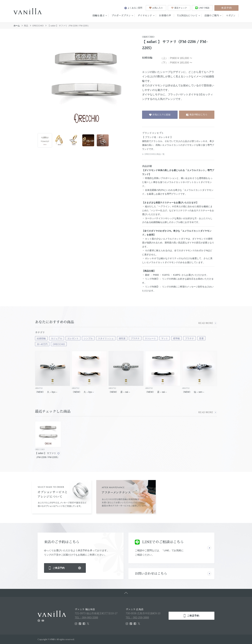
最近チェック (179, 8)
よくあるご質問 (133, 8)
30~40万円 (42, 344)
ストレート (150, 338)
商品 (26, 26)
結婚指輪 (41, 338)
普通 (201, 338)
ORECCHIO (38, 26)
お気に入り (156, 8)
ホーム (17, 26)
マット (165, 338)
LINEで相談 (202, 8)
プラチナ (135, 338)
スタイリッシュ (106, 338)
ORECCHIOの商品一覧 (153, 154)
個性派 (122, 338)
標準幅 (176, 338)
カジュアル (57, 338)
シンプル (88, 338)
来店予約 (226, 8)
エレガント (73, 338)
